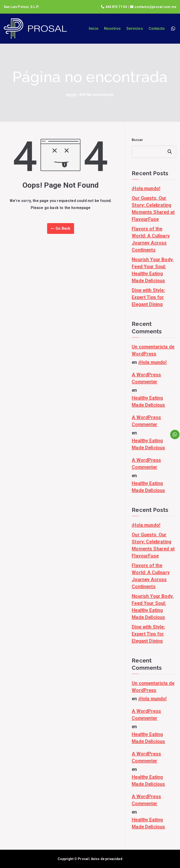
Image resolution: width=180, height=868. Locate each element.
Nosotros (112, 29)
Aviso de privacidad (107, 859)
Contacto (157, 29)
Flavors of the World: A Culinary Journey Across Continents (151, 239)
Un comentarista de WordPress (153, 350)
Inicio (94, 29)
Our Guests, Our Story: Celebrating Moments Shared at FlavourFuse (153, 209)
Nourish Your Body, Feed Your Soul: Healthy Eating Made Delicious (153, 270)
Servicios (135, 29)
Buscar (137, 140)
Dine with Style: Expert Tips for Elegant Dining (148, 297)
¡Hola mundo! (146, 188)
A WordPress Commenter (146, 378)
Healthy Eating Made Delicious (148, 401)
